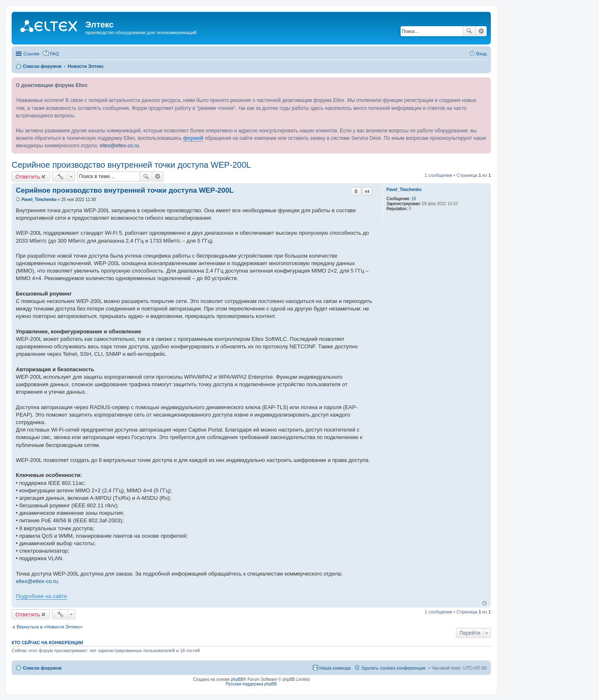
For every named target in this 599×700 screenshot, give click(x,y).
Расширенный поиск (481, 31)
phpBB (237, 679)
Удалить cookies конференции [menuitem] (393, 668)
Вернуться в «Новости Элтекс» (50, 627)
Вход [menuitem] (481, 54)
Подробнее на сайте (41, 596)
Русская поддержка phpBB (251, 684)
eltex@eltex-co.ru (119, 146)
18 (414, 199)
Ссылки (31, 54)
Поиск (469, 31)
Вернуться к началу (484, 603)
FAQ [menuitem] (54, 54)
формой (193, 138)
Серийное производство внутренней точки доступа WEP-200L (131, 165)
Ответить (28, 176)
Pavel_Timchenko (404, 190)
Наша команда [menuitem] (335, 668)
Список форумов (42, 668)
